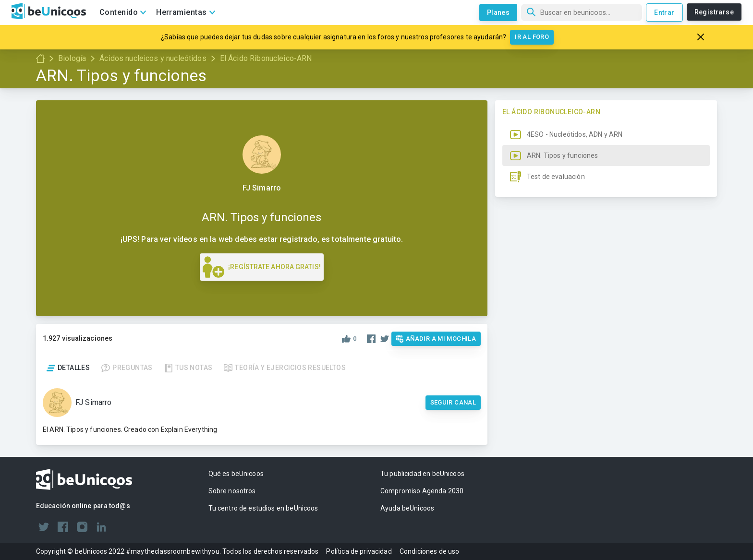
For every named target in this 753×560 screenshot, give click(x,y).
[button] (606, 330)
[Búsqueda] (582, 12)
